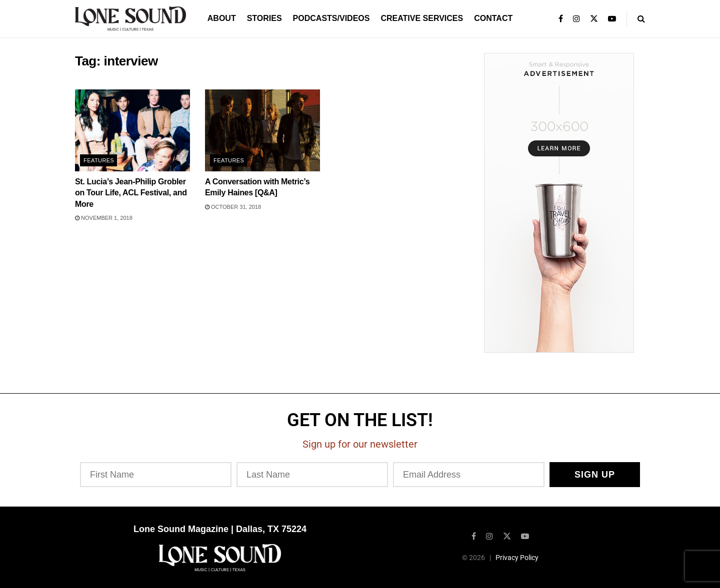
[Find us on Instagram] (489, 535)
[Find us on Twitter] (507, 535)
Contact (493, 18)
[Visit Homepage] (130, 19)
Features (99, 160)
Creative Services (422, 18)
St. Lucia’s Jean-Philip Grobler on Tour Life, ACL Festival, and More (131, 193)
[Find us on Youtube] (525, 535)
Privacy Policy (517, 557)
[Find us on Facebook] (474, 535)
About (222, 18)
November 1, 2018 (104, 218)
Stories (264, 18)
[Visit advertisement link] (559, 203)
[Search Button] (641, 19)
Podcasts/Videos (331, 18)
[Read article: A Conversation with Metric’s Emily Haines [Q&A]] (262, 130)
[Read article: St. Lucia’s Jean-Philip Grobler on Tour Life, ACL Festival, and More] (132, 130)
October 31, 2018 (233, 207)
